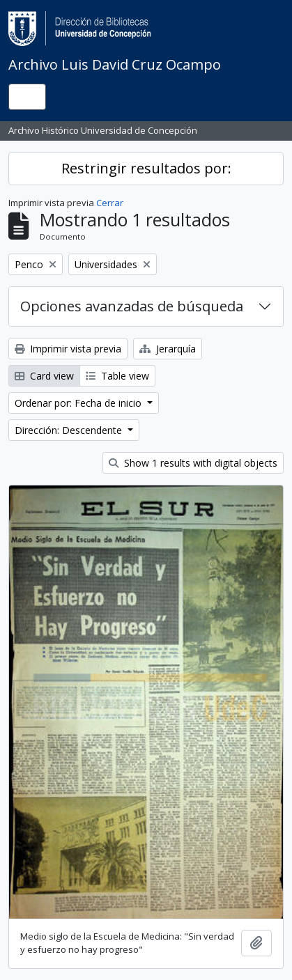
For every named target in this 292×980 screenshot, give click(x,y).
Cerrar (110, 203)
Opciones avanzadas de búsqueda (132, 306)
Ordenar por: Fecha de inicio (79, 403)
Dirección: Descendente (70, 430)
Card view (44, 376)
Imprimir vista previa (68, 349)
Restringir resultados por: (146, 168)
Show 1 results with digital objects (193, 463)
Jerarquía (168, 349)
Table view (117, 376)
